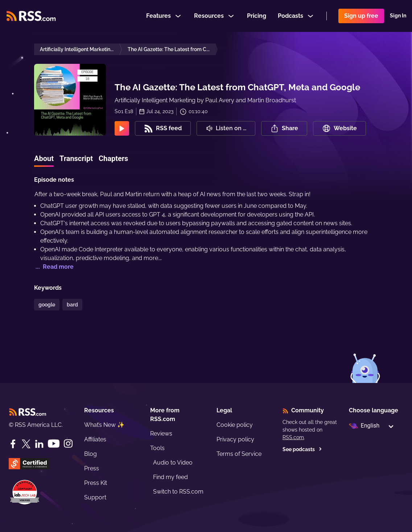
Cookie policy (235, 425)
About (44, 158)
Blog (90, 454)
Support (95, 497)
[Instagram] (68, 444)
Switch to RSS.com (178, 492)
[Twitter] (26, 444)
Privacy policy (235, 439)
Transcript (76, 158)
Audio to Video (173, 463)
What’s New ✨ (104, 425)
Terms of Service (239, 454)
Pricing (257, 16)
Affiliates (95, 439)
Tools (157, 448)
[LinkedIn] (39, 444)
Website (339, 128)
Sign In (398, 16)
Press (92, 468)
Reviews (161, 434)
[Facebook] (13, 444)
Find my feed (170, 477)
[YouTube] (54, 444)
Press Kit (96, 483)
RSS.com (293, 437)
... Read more (54, 267)
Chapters (113, 158)
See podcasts (302, 449)
